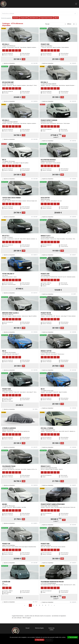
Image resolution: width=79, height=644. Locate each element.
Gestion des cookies (51, 629)
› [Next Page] (52, 605)
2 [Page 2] (33, 605)
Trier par (47, 24)
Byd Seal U (16, 18)
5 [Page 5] (43, 605)
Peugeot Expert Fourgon (46, 18)
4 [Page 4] (40, 605)
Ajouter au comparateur (9, 63)
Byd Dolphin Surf (34, 18)
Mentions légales (39, 628)
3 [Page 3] (37, 605)
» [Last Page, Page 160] (54, 605)
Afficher (69, 24)
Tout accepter (73, 637)
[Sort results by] (58, 24)
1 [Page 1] (30, 605)
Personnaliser (49, 640)
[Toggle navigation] (76, 4)
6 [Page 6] (46, 605)
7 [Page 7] (49, 605)
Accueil (28, 628)
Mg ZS (56, 18)
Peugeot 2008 (24, 18)
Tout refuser (39, 640)
